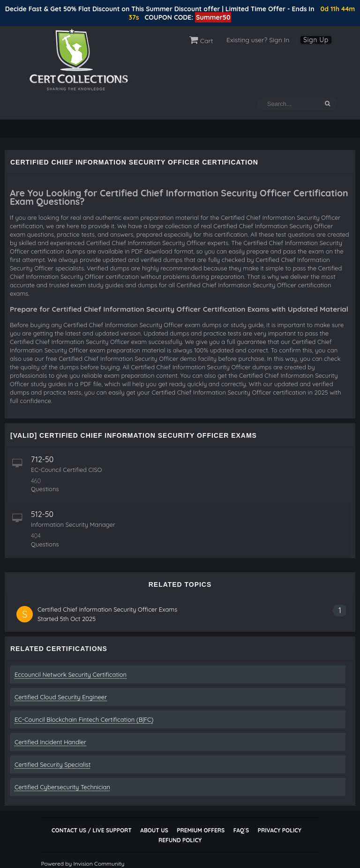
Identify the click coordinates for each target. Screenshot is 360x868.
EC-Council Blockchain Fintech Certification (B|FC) (84, 719)
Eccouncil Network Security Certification (71, 674)
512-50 (42, 514)
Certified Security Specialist (52, 764)
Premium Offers (201, 830)
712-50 (42, 459)
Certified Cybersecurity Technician (62, 787)
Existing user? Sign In (258, 40)
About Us (154, 830)
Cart (201, 41)
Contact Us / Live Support (92, 830)
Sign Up (316, 40)
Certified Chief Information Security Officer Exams (107, 609)
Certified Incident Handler (50, 742)
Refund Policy (180, 840)
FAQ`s (241, 830)
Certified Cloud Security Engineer (61, 697)
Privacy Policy (280, 830)
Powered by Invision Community (82, 864)
